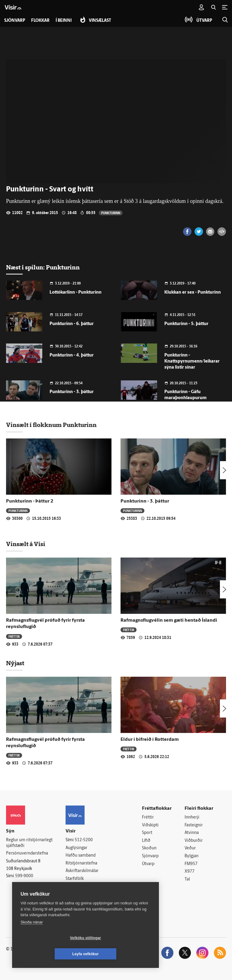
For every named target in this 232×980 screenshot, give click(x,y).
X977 (190, 872)
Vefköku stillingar (50, 954)
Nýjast (15, 663)
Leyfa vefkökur (121, 954)
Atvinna (192, 833)
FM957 (191, 864)
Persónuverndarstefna (27, 854)
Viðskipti (150, 825)
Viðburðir (194, 841)
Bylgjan (192, 856)
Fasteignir (194, 825)
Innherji (192, 817)
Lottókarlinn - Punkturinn (76, 293)
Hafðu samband (81, 856)
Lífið (146, 841)
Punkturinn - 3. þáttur (72, 392)
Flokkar (40, 21)
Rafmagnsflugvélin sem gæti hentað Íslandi (169, 620)
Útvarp (148, 864)
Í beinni (64, 21)
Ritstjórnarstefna (81, 863)
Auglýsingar (76, 848)
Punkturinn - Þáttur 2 (30, 501)
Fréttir (14, 636)
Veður (190, 849)
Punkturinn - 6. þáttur (72, 324)
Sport (147, 833)
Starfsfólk (75, 879)
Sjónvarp (150, 856)
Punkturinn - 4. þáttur (72, 355)
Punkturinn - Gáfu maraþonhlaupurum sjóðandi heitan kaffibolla (190, 398)
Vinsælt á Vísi (26, 544)
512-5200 (84, 840)
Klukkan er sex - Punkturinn (193, 293)
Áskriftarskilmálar (82, 871)
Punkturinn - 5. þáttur (186, 324)
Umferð (73, 887)
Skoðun (149, 849)
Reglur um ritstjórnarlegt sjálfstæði (29, 843)
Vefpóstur (75, 895)
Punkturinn (111, 213)
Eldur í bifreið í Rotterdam (150, 740)
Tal (187, 879)
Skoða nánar (32, 938)
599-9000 (24, 876)
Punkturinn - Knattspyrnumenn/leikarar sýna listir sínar (192, 361)
